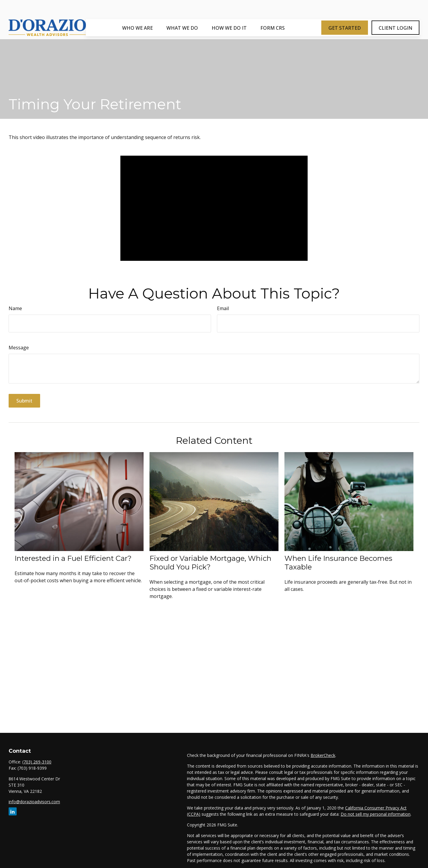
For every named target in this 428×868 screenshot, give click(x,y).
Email (223, 308)
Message (19, 348)
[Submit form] (24, 401)
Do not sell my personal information (376, 814)
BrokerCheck (323, 755)
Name (15, 308)
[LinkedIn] (13, 811)
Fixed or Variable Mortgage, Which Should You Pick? (210, 563)
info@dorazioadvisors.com (34, 802)
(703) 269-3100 (37, 762)
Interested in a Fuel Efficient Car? (73, 558)
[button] (137, 12)
